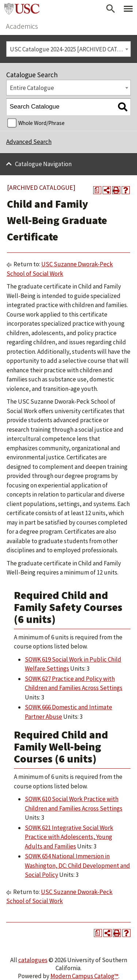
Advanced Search (29, 142)
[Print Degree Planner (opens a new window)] (97, 190)
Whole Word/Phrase (41, 123)
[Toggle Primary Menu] (128, 9)
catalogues (33, 960)
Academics (22, 26)
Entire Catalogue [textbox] (32, 88)
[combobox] (68, 49)
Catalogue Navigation (43, 164)
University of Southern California (22, 9)
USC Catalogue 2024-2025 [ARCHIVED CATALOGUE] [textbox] (70, 49)
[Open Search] (111, 9)
